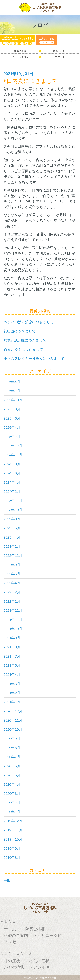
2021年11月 (13, 620)
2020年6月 (12, 766)
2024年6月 (12, 473)
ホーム (10, 929)
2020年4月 (12, 784)
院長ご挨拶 (35, 929)
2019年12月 (13, 821)
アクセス (12, 942)
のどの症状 (14, 967)
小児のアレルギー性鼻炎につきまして (34, 359)
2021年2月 (12, 693)
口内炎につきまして (32, 81)
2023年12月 (13, 501)
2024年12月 (13, 446)
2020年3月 (12, 794)
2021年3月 (12, 684)
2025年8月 (12, 409)
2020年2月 (12, 803)
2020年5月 (12, 775)
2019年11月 (13, 830)
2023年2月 (12, 546)
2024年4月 (12, 482)
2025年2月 (12, 437)
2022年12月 (13, 556)
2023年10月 (13, 510)
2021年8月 (12, 647)
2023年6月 (12, 528)
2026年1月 (12, 391)
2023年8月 (12, 519)
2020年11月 (13, 720)
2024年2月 (12, 492)
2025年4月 (12, 427)
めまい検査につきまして (23, 349)
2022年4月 (12, 583)
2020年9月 (12, 739)
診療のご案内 (16, 935)
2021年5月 (12, 665)
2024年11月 (13, 455)
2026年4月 (12, 382)
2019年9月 (12, 848)
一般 (7, 881)
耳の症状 (12, 961)
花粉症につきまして (20, 331)
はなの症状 (39, 961)
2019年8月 (12, 858)
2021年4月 (12, 675)
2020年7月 (12, 757)
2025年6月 (12, 418)
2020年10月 (13, 729)
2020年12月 (13, 711)
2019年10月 (13, 839)
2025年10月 (13, 400)
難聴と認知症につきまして (25, 340)
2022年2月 (12, 592)
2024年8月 (12, 464)
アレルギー (44, 967)
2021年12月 (13, 610)
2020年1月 (12, 812)
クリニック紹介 (51, 935)
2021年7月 (12, 656)
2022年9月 (12, 565)
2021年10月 (13, 629)
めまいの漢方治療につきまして (29, 322)
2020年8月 (12, 748)
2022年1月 (12, 601)
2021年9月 (12, 638)
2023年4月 (12, 537)
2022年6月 (12, 574)
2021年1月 (12, 702)
